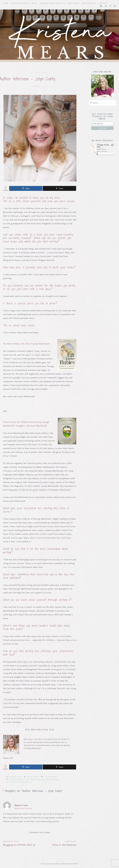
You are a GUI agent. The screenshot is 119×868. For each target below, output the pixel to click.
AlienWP (75, 864)
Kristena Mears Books (51, 3)
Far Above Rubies (53, 780)
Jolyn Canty (11, 782)
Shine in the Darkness (58, 843)
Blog (34, 3)
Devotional (74, 3)
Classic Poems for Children (34, 780)
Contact (103, 3)
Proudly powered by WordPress (51, 864)
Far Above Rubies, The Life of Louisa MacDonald (26, 344)
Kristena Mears (32, 777)
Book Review (89, 3)
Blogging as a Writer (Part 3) (21, 843)
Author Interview (40, 73)
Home (6, 3)
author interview (16, 780)
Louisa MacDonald (24, 782)
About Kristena (19, 3)
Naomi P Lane (21, 805)
